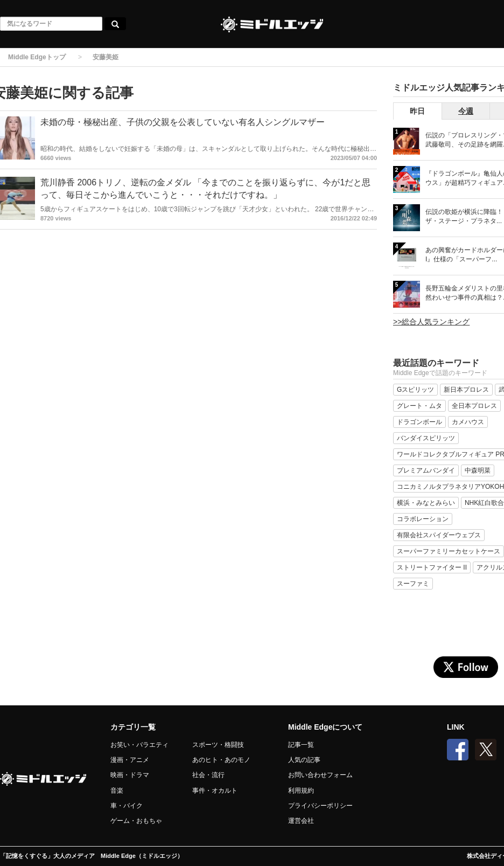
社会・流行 (208, 775)
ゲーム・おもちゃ (136, 821)
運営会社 (301, 821)
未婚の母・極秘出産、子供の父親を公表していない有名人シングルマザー (183, 122)
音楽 (117, 791)
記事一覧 (301, 745)
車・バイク (127, 806)
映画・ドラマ (130, 775)
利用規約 (301, 791)
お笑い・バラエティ (139, 745)
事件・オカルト (215, 791)
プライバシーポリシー (320, 806)
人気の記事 (304, 760)
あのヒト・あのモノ (221, 760)
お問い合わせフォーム (320, 775)
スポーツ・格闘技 (218, 745)
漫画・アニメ (130, 760)
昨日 (417, 111)
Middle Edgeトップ (37, 57)
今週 (466, 111)
